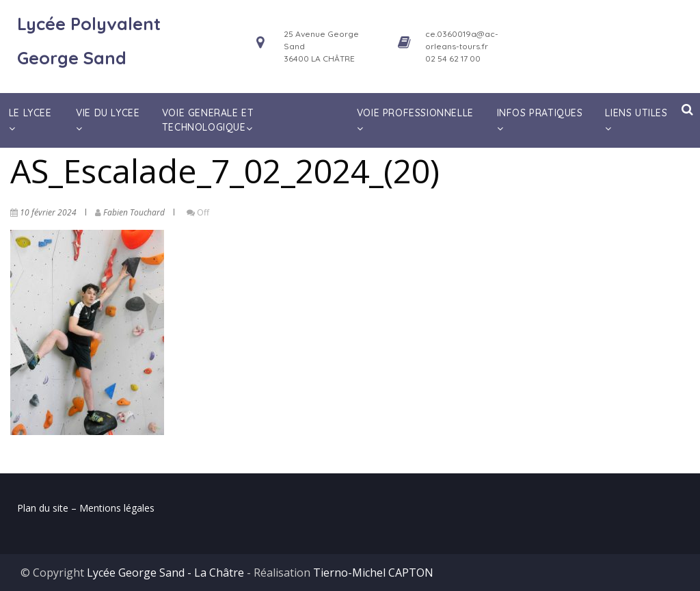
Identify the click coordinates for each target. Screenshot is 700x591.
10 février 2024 (48, 212)
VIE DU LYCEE (108, 120)
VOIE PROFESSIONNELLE (415, 120)
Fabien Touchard (134, 212)
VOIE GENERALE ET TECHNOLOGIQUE (208, 120)
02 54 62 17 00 (453, 58)
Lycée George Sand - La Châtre (165, 573)
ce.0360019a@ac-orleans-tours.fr (462, 40)
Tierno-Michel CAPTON (373, 573)
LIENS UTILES (636, 120)
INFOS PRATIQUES (540, 120)
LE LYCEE (30, 120)
